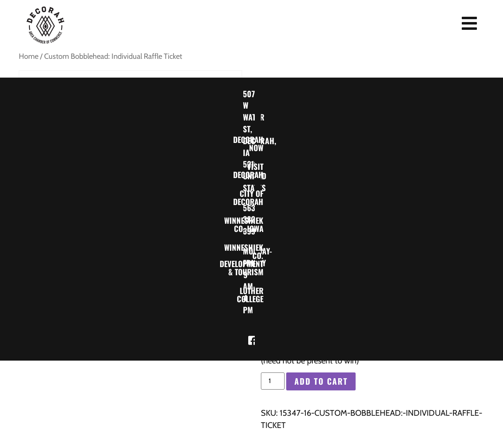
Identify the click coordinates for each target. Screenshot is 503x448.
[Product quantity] (273, 381)
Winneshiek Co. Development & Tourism (259, 259)
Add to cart (321, 382)
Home (29, 56)
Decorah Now (259, 143)
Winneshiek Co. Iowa (259, 224)
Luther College (259, 294)
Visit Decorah (259, 170)
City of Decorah (259, 197)
